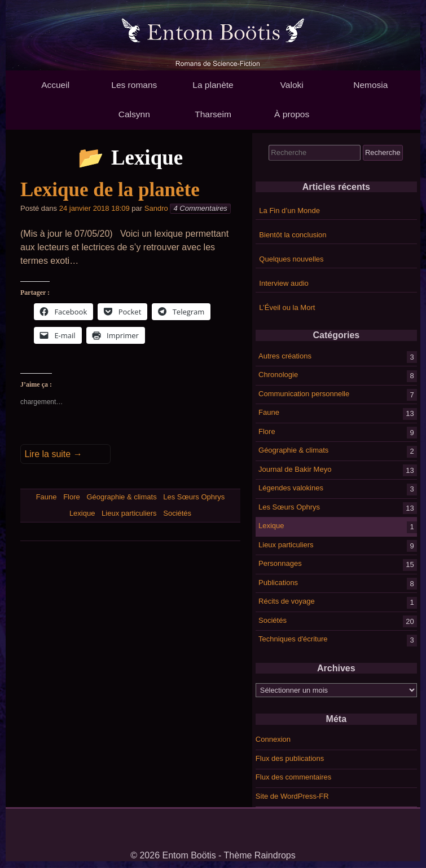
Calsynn (134, 114)
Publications (278, 582)
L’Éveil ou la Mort (287, 307)
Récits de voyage (287, 601)
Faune (269, 412)
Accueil (55, 85)
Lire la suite (53, 454)
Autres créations (285, 355)
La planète (213, 85)
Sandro (156, 208)
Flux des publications (290, 758)
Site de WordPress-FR (292, 796)
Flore (267, 431)
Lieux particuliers (286, 544)
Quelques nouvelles (291, 259)
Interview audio (284, 283)
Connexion (273, 739)
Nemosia (370, 85)
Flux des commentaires (293, 777)
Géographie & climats (293, 450)
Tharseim (213, 114)
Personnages (280, 563)
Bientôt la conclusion (293, 235)
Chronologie (278, 375)
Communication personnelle (304, 393)
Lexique (271, 526)
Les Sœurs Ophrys (289, 506)
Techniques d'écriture (293, 639)
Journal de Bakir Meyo (295, 469)
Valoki (292, 85)
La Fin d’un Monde (289, 211)
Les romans (134, 85)
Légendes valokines (291, 488)
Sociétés (273, 620)
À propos (292, 114)
